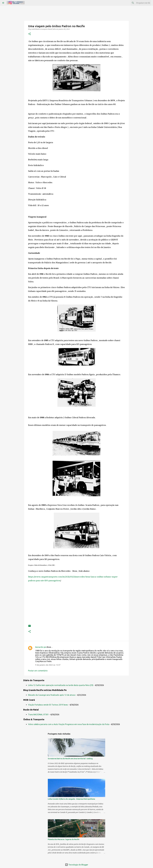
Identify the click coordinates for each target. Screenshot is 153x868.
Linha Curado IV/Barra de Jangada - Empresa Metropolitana (71, 799)
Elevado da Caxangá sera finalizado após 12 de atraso (52, 695)
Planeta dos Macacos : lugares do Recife (64, 839)
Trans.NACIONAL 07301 (38, 714)
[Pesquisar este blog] (139, 3)
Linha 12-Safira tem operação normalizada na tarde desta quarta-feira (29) (61, 685)
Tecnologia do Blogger (77, 865)
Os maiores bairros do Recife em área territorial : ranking (70, 759)
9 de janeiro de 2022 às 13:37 (48, 665)
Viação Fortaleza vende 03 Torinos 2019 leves (48, 705)
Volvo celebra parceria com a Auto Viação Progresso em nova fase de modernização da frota (69, 724)
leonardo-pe (41, 647)
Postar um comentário (38, 671)
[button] (30, 34)
